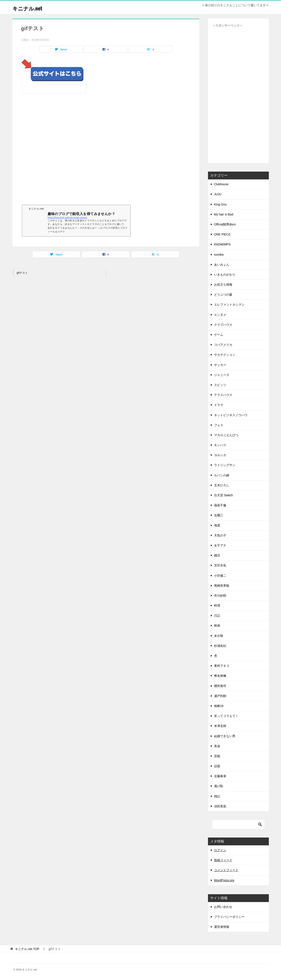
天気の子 (220, 535)
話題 (217, 766)
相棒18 (219, 706)
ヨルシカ (220, 455)
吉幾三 (219, 515)
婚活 (217, 555)
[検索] (238, 824)
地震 (217, 525)
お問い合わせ (223, 907)
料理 (217, 606)
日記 (217, 616)
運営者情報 (222, 927)
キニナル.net (31, 7)
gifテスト (22, 273)
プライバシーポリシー (229, 917)
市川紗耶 (220, 596)
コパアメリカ (223, 345)
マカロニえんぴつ (226, 435)
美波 (217, 746)
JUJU (218, 194)
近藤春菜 (220, 776)
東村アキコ (222, 666)
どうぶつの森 (223, 295)
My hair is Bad (224, 214)
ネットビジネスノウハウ (231, 415)
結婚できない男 (225, 736)
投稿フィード (223, 860)
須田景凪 (220, 806)
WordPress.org (224, 880)
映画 (217, 626)
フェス (219, 425)
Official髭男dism (225, 224)
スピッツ (220, 385)
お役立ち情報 (223, 285)
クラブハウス (223, 325)
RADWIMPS (222, 244)
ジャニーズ (222, 375)
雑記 (217, 796)
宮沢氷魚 (220, 565)
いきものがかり (225, 275)
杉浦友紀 (220, 646)
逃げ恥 (219, 786)
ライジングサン (225, 465)
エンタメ (220, 315)
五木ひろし (222, 485)
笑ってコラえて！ (226, 716)
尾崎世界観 (222, 586)
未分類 (219, 636)
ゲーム (219, 335)
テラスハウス (223, 395)
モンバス (220, 445)
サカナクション (225, 355)
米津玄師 (220, 726)
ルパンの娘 (222, 475)
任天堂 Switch (224, 495)
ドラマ (219, 405)
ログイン (220, 850)
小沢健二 (220, 576)
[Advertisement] (106, 153)
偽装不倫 (220, 505)
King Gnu (220, 204)
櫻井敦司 (220, 686)
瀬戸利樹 (220, 696)
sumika (219, 255)
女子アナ (220, 545)
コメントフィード (226, 870)
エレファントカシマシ (229, 305)
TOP (27, 949)
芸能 (217, 756)
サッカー (220, 365)
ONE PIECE (222, 234)
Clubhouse (221, 184)
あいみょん (222, 265)
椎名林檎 (220, 676)
